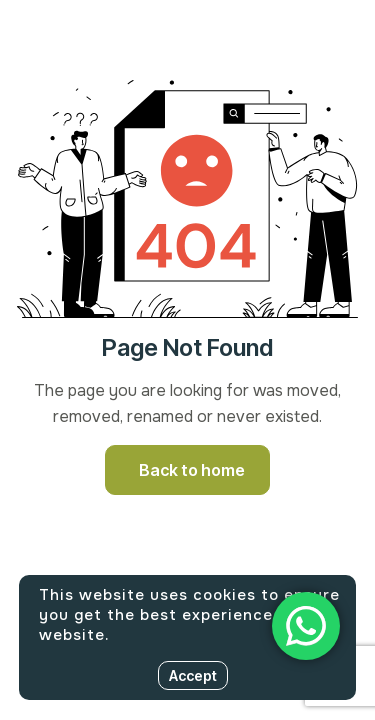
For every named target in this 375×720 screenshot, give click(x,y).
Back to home (192, 470)
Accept (193, 675)
